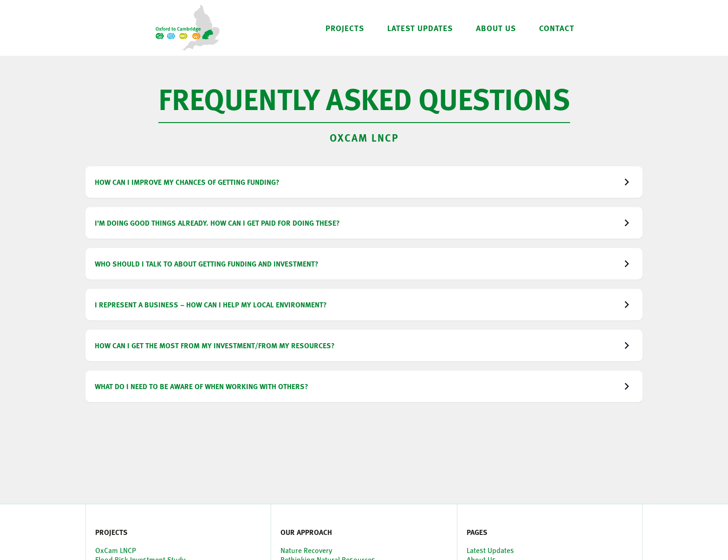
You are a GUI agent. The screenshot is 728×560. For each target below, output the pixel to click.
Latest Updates (490, 550)
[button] (345, 28)
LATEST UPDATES (420, 28)
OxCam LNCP (364, 137)
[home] (188, 28)
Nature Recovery (306, 550)
